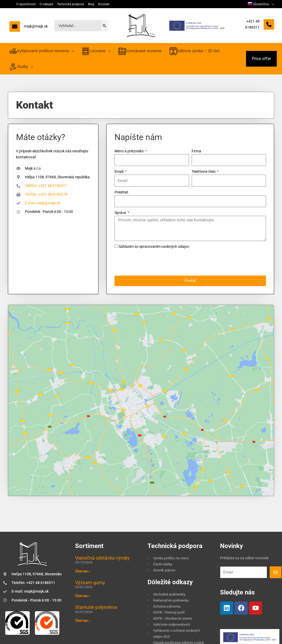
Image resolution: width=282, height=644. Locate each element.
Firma (196, 151)
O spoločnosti (26, 4)
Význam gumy (90, 523)
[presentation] (154, 263)
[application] (271, 4)
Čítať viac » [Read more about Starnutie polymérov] (83, 561)
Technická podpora (70, 4)
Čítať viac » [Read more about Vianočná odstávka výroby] (83, 512)
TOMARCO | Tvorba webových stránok (248, 640)
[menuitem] (261, 4)
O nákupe (46, 4)
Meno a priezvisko (129, 151)
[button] (261, 59)
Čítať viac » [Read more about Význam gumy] (83, 536)
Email (119, 171)
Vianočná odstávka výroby (102, 498)
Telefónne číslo (204, 171)
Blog (91, 4)
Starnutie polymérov (96, 547)
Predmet (121, 192)
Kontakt (104, 4)
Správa (121, 213)
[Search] (105, 26)
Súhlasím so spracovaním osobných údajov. (154, 246)
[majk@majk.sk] (29, 28)
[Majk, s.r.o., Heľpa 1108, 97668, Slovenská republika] (141, 371)
